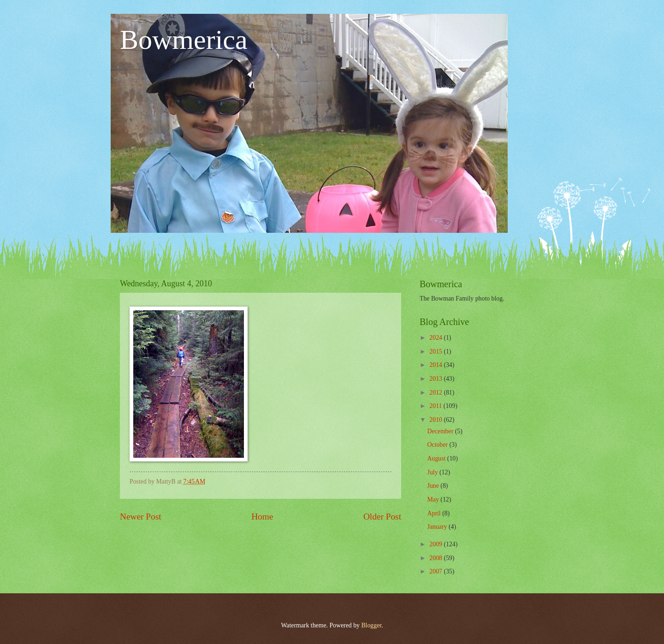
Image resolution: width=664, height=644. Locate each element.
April (435, 513)
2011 (436, 406)
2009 (436, 544)
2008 (436, 558)
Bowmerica (184, 40)
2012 (436, 393)
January (438, 527)
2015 (436, 352)
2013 (436, 379)
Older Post (382, 517)
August (437, 458)
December (441, 431)
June (434, 486)
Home (262, 517)
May (434, 499)
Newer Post (141, 517)
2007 (436, 571)
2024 (436, 338)
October (439, 445)
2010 (436, 420)
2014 (436, 365)
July (433, 472)
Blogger (371, 625)
